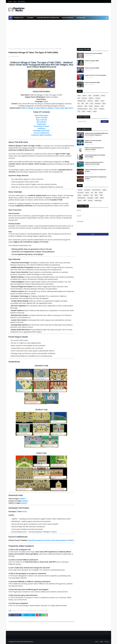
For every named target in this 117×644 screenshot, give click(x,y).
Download (41, 129)
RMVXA (79, 200)
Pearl (86, 106)
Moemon (80, 106)
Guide (101, 193)
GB (79, 103)
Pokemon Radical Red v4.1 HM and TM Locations (95, 170)
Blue (90, 96)
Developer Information (41, 131)
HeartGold (98, 103)
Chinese (80, 190)
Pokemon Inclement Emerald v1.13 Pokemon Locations (94, 149)
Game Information (41, 115)
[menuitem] (11, 18)
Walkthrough (98, 200)
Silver (96, 109)
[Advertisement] (58, 33)
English (104, 190)
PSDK (101, 195)
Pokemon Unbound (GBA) (92, 68)
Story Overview (41, 120)
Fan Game (81, 193)
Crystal (103, 96)
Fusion (102, 101)
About (15, 1)
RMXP (85, 200)
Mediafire (22, 499)
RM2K (97, 198)
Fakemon (90, 101)
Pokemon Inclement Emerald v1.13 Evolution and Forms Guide (94, 163)
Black (79, 96)
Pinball (91, 106)
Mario (104, 103)
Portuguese (90, 198)
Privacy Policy (22, 1)
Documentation (96, 190)
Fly (10, 56)
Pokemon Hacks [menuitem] (19, 18)
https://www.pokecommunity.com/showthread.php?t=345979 (51, 540)
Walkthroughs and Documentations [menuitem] (48, 18)
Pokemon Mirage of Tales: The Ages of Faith (24, 49)
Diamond (84, 98)
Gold (92, 103)
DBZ (79, 98)
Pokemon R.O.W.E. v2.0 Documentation (95, 75)
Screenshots (41, 124)
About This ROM (41, 118)
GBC (87, 103)
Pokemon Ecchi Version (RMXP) (93, 53)
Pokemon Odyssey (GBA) (92, 61)
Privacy (107, 642)
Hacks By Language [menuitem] (67, 18)
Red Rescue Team (82, 109)
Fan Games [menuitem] (30, 18)
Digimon (91, 98)
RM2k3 (102, 198)
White (84, 111)
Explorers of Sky (82, 101)
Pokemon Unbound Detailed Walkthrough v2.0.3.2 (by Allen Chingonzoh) (96, 134)
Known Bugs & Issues (41, 126)
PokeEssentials (82, 198)
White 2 (89, 111)
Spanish (90, 200)
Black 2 (85, 96)
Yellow (95, 111)
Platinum (97, 106)
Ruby (91, 109)
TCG (79, 111)
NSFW (96, 195)
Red (102, 106)
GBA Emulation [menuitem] (81, 18)
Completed (96, 96)
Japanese (86, 195)
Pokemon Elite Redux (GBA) (92, 83)
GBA (18, 611)
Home (10, 1)
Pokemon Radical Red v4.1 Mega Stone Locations (96, 178)
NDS (92, 195)
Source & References (41, 133)
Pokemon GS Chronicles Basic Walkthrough (93, 141)
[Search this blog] (89, 121)
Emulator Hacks (19, 642)
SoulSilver (102, 109)
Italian (79, 195)
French (87, 193)
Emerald (98, 98)
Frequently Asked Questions (41, 135)
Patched (23, 611)
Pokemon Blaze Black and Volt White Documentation (95, 156)
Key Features (41, 122)
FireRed (14, 611)
